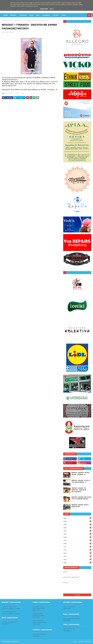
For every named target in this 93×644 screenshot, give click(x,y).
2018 (78, 544)
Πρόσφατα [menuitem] (23, 15)
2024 (78, 524)
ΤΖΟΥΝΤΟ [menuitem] (56, 15)
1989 (78, 563)
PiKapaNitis (6, 32)
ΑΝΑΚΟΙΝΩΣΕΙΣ (10, 93)
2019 (78, 540)
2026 (78, 518)
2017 (78, 547)
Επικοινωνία (88, 642)
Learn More (44, 9)
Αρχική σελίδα (6, 21)
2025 (78, 521)
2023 (78, 528)
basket (12, 21)
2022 (78, 531)
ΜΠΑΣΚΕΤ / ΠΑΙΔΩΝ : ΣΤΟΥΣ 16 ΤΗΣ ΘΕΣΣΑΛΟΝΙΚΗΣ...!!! (81, 481)
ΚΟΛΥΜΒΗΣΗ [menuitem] (46, 15)
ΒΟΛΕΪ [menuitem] (31, 15)
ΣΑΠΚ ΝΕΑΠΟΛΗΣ (15, 642)
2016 (78, 550)
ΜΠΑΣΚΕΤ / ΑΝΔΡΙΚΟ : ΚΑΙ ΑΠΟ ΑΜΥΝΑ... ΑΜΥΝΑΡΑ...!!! (81, 474)
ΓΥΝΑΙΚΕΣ (17, 93)
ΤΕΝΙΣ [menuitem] (38, 15)
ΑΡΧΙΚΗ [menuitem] (5, 15)
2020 (78, 537)
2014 (78, 556)
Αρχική (75, 642)
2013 (78, 559)
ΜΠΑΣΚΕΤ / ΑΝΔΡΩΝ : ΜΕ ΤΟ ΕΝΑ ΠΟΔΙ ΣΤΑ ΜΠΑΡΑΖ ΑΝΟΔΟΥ (81, 498)
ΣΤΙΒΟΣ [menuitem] (64, 15)
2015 (78, 553)
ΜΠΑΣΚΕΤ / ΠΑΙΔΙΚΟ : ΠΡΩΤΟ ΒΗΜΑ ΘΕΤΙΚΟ (80, 506)
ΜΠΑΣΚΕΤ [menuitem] (13, 15)
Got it (52, 9)
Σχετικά (81, 642)
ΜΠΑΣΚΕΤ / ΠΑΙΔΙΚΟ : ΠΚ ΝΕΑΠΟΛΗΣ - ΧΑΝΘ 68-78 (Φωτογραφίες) (79, 490)
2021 (78, 534)
